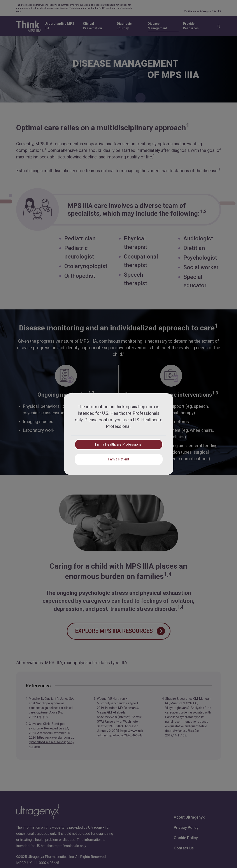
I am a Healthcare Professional (119, 444)
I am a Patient (119, 459)
